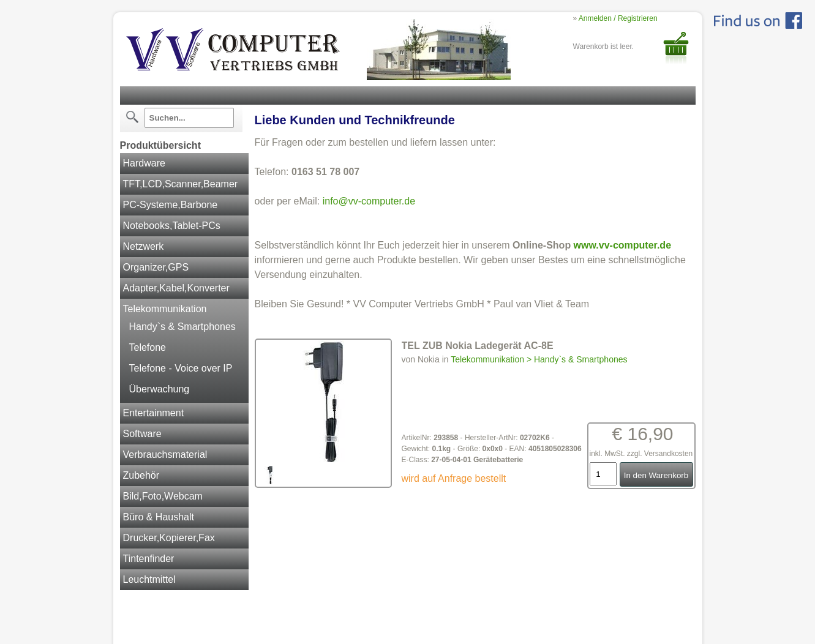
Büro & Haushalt (159, 517)
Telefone (148, 347)
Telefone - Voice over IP (181, 368)
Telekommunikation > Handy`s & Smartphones (539, 359)
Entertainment (154, 413)
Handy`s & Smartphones (182, 327)
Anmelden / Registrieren (618, 18)
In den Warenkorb (656, 475)
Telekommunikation (165, 309)
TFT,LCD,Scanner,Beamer (181, 184)
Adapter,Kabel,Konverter (176, 288)
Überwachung (160, 389)
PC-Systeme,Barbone (171, 205)
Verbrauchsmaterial (165, 455)
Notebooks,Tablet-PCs (172, 226)
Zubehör (141, 475)
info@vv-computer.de (369, 201)
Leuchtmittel (149, 579)
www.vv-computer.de (622, 245)
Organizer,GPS (156, 267)
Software (142, 434)
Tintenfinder (149, 559)
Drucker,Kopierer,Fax (169, 538)
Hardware (144, 163)
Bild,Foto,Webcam (163, 496)
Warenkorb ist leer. (604, 47)
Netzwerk (144, 246)
